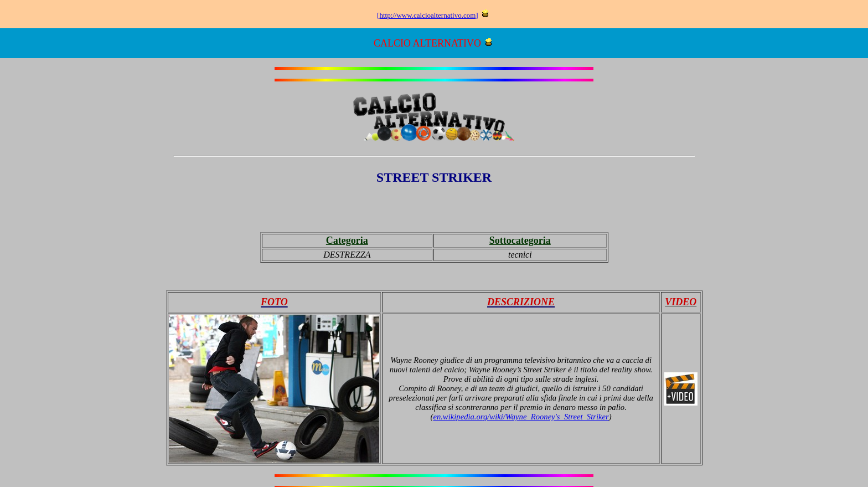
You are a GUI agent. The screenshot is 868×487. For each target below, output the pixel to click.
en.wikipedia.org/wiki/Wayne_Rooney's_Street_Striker (521, 417)
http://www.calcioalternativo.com (427, 15)
